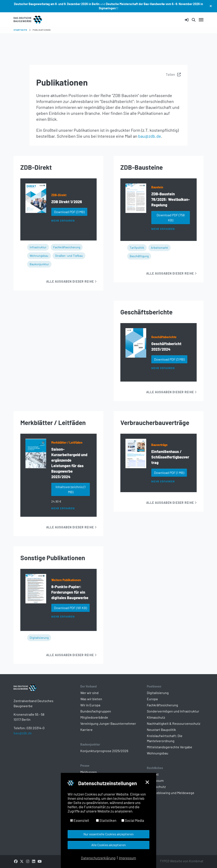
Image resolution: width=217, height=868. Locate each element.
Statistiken (106, 820)
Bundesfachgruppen (96, 711)
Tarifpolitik (137, 248)
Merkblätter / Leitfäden (67, 442)
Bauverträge (159, 445)
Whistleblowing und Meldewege (171, 793)
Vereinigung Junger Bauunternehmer (108, 723)
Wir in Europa (90, 705)
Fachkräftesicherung (67, 247)
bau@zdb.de (150, 136)
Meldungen (89, 772)
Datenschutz (156, 787)
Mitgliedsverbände (94, 717)
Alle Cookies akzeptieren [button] (108, 845)
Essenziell (80, 820)
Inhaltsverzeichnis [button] (71, 489)
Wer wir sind (89, 693)
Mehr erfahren (63, 221)
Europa (152, 699)
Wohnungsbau (39, 256)
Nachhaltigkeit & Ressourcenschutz (174, 723)
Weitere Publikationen (66, 580)
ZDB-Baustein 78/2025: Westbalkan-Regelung (170, 199)
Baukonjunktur (39, 264)
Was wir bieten (91, 699)
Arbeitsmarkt (159, 248)
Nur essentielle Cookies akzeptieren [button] (108, 834)
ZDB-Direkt (59, 195)
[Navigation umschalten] (201, 20)
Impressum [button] (127, 858)
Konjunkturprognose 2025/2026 (104, 751)
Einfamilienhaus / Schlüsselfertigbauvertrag (170, 457)
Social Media (133, 820)
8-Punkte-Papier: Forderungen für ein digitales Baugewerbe (70, 592)
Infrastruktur (38, 247)
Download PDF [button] (69, 212)
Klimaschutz (156, 717)
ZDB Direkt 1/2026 (67, 202)
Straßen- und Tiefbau (69, 256)
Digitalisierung (39, 638)
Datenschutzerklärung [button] (98, 858)
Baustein (157, 187)
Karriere (86, 730)
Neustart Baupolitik (161, 730)
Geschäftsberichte (164, 337)
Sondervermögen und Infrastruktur (173, 711)
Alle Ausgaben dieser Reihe (71, 281)
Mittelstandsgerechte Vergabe (170, 747)
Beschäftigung (139, 256)
